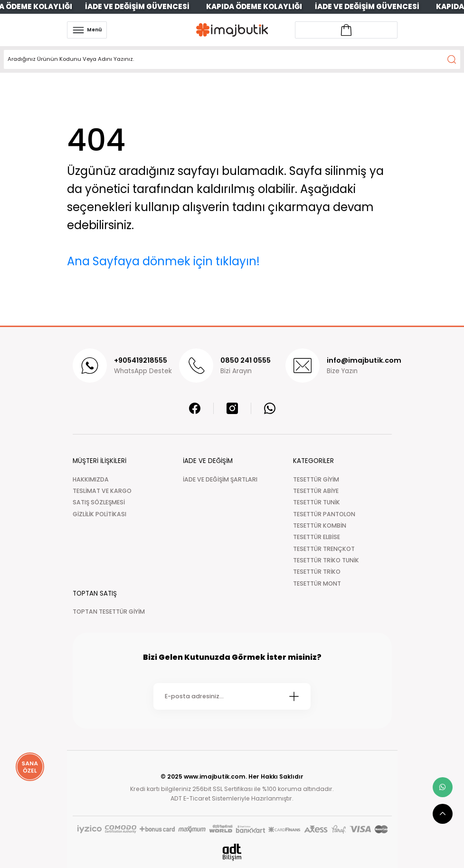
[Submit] (294, 696)
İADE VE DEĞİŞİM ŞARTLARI (220, 479)
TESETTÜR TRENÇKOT (324, 549)
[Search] (232, 59)
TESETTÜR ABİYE (316, 491)
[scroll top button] (443, 814)
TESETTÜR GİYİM (316, 479)
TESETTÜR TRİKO (317, 572)
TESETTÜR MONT (317, 583)
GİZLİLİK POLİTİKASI (99, 514)
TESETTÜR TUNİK (317, 502)
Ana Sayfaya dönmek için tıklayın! (163, 261)
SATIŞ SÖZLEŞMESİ (99, 502)
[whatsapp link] (443, 787)
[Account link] (346, 30)
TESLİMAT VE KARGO (102, 491)
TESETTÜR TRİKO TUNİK (326, 560)
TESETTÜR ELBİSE (317, 537)
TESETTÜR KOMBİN (320, 526)
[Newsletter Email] (232, 696)
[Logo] (232, 30)
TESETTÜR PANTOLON (324, 514)
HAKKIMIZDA (91, 479)
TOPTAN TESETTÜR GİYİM (109, 612)
